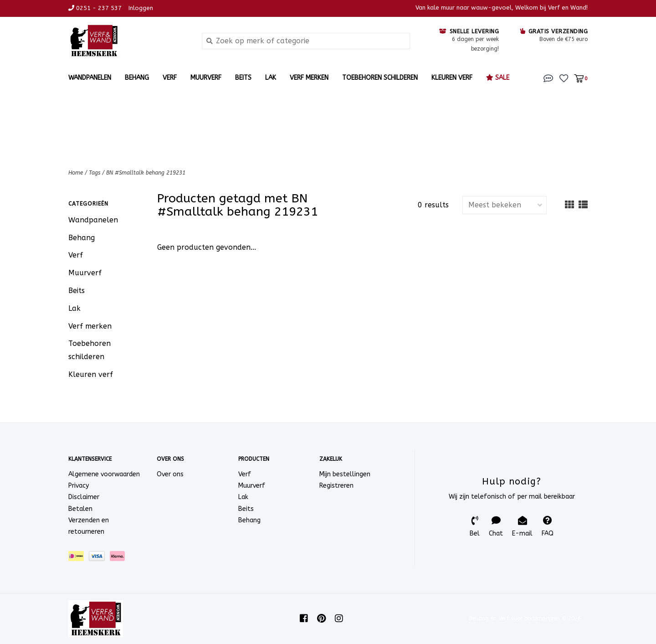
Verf (170, 78)
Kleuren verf (452, 78)
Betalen (80, 509)
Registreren (336, 486)
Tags (95, 173)
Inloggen (141, 8)
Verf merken (309, 78)
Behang (137, 78)
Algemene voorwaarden (104, 474)
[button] (548, 78)
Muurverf (206, 78)
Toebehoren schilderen (380, 78)
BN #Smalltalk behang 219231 (146, 173)
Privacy (79, 486)
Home (76, 173)
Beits (243, 78)
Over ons (170, 474)
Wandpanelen (90, 78)
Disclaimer (84, 497)
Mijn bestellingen (345, 474)
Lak (271, 78)
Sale (498, 78)
